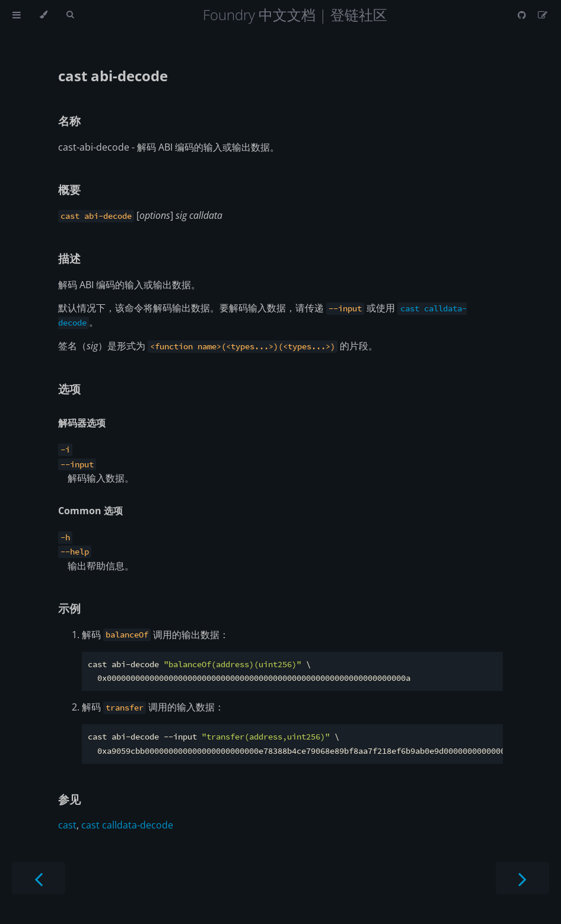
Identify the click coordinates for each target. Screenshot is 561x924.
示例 (69, 608)
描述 (69, 258)
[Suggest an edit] (543, 15)
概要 (69, 189)
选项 (69, 389)
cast (67, 825)
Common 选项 (90, 511)
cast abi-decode (113, 76)
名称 (69, 121)
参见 (69, 799)
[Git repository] (523, 15)
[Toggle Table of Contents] (17, 15)
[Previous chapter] (39, 878)
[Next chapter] (522, 878)
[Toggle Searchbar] (70, 15)
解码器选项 (82, 423)
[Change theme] (44, 15)
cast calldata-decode (127, 825)
